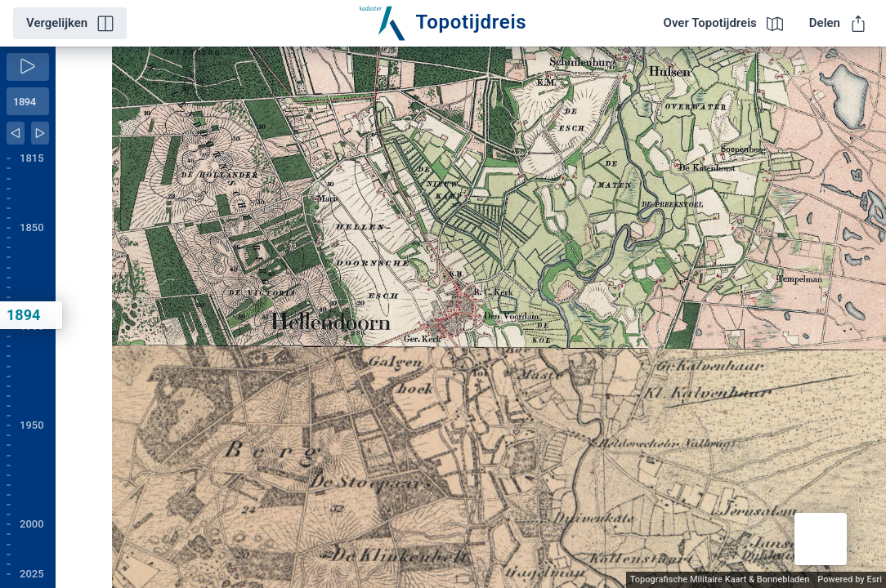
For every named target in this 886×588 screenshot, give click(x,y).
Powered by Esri (850, 579)
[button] (821, 539)
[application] (471, 317)
